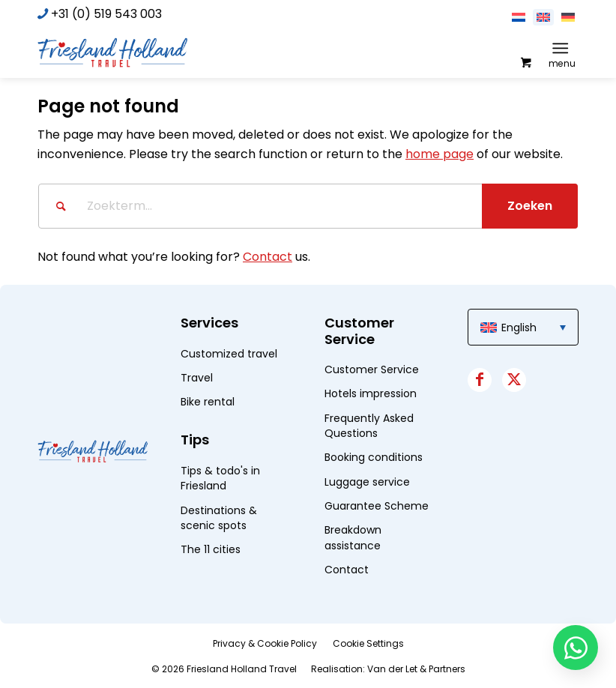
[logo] (112, 52)
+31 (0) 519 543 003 (106, 14)
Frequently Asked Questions (369, 426)
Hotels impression (371, 393)
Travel (197, 378)
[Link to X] (514, 380)
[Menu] (560, 48)
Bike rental (208, 402)
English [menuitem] (519, 328)
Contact (268, 257)
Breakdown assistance (353, 537)
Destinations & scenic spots (219, 518)
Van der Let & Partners (416, 669)
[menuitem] (563, 48)
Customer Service (372, 369)
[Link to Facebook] (480, 380)
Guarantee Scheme (377, 506)
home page (440, 154)
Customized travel (229, 354)
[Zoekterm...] (308, 206)
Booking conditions (374, 457)
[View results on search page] (530, 206)
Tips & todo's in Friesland (220, 478)
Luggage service (367, 482)
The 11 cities (211, 549)
